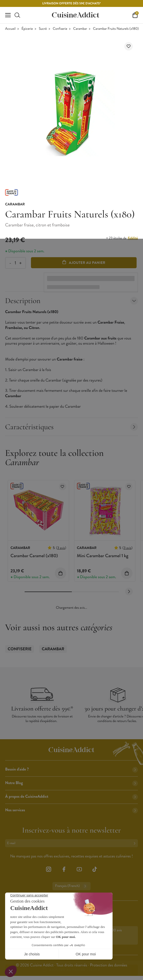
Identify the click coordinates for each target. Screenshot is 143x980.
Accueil (10, 29)
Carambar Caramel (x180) (34, 556)
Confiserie (60, 29)
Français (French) (71, 886)
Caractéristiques (71, 427)
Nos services (71, 810)
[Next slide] (129, 592)
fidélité (133, 238)
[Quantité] (15, 263)
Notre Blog (71, 783)
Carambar (80, 29)
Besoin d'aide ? (71, 769)
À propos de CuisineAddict (71, 797)
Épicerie (27, 29)
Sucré (43, 29)
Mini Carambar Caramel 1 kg (103, 556)
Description (71, 301)
